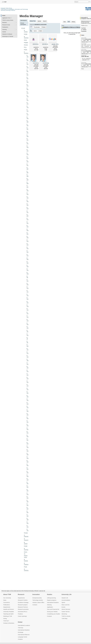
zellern (28, 516)
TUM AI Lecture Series (8, 20)
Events (63, 605)
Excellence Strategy (23, 601)
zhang (28, 523)
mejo (28, 306)
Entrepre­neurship (37, 596)
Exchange (21, 630)
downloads (27, 38)
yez (28, 512)
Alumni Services (66, 607)
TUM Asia (21, 626)
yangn (28, 505)
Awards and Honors (9, 607)
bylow (28, 89)
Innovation (36, 593)
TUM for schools (66, 614)
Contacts (35, 603)
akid (28, 57)
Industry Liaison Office (38, 601)
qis (27, 342)
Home (4, 16)
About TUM (7, 593)
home (26, 45)
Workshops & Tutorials (8, 36)
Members (5, 23)
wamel (28, 462)
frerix (28, 165)
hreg (28, 212)
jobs (26, 49)
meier (28, 299)
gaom (28, 169)
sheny (28, 393)
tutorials (26, 561)
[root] (24, 28)
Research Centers (23, 598)
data (26, 34)
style (26, 546)
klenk (28, 234)
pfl (27, 339)
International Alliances (24, 633)
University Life (67, 593)
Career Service (66, 610)
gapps (27, 42)
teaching (26, 550)
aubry (28, 68)
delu (28, 122)
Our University (7, 596)
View (65, 22)
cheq (28, 93)
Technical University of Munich (8, 10)
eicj (26, 40)
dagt (28, 118)
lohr (28, 285)
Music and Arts (66, 603)
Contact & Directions (9, 621)
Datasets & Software (7, 34)
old (27, 332)
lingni (28, 274)
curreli (28, 115)
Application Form (6, 18)
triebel (28, 444)
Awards (4, 32)
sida (28, 397)
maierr (28, 288)
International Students (53, 601)
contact (26, 32)
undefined (26, 564)
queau (28, 346)
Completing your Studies (54, 612)
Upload (39, 21)
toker (28, 436)
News (5, 598)
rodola (28, 357)
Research (21, 593)
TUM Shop (64, 617)
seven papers (88, 51)
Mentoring (64, 612)
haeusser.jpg (36, 63)
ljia (27, 277)
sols (28, 400)
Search (45, 21)
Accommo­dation (66, 598)
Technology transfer (38, 598)
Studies (50, 593)
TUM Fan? (6, 619)
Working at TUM (8, 614)
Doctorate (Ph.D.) (23, 610)
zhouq (28, 530)
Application (50, 605)
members (26, 53)
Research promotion (23, 607)
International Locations (24, 623)
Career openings (22, 614)
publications (27, 536)
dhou (28, 133)
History (73, 22)
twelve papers (88, 39)
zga (28, 520)
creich (28, 107)
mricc (28, 317)
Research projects (23, 603)
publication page (85, 42)
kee (28, 223)
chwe (28, 104)
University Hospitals (9, 610)
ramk (28, 350)
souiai (28, 407)
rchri (28, 353)
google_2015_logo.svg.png (59, 44)
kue (28, 252)
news (26, 533)
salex (28, 360)
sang (28, 364)
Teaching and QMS (8, 612)
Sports (63, 601)
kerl (28, 227)
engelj (28, 158)
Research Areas (6, 25)
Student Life (65, 596)
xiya (28, 502)
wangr (28, 469)
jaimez (28, 216)
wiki (26, 567)
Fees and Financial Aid (53, 607)
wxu (28, 498)
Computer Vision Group (6, 8)
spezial (26, 544)
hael (28, 194)
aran (28, 64)
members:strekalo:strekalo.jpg (74, 27)
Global (20, 620)
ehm (28, 144)
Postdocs (20, 612)
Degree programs (52, 598)
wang (28, 465)
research (26, 540)
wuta (28, 494)
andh (28, 60)
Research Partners (23, 605)
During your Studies (52, 610)
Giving (5, 617)
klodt (28, 238)
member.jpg (46, 63)
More (83, 69)
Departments (7, 605)
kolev (28, 245)
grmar (28, 187)
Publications (5, 27)
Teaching (4, 29)
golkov (28, 183)
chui (28, 100)
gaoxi (28, 172)
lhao (28, 270)
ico (26, 47)
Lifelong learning (51, 596)
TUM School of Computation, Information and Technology (14, 9)
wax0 (28, 473)
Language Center (23, 635)
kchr (28, 219)
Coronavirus (7, 601)
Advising (49, 603)
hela (28, 205)
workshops (27, 570)
